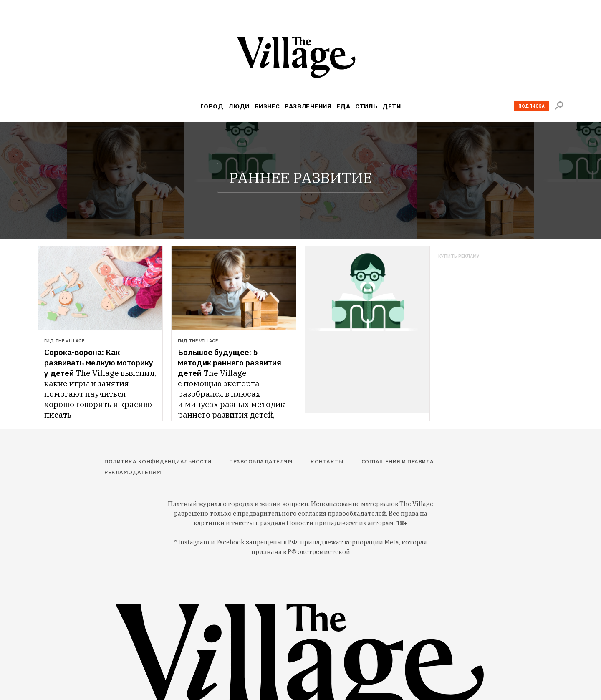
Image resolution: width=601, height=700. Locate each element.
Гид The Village (64, 341)
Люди (239, 106)
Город (212, 106)
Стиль (366, 106)
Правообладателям (261, 462)
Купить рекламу (459, 256)
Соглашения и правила (398, 462)
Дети (391, 106)
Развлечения (308, 106)
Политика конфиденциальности (158, 462)
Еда (343, 106)
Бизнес (267, 106)
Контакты (327, 462)
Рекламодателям (133, 472)
